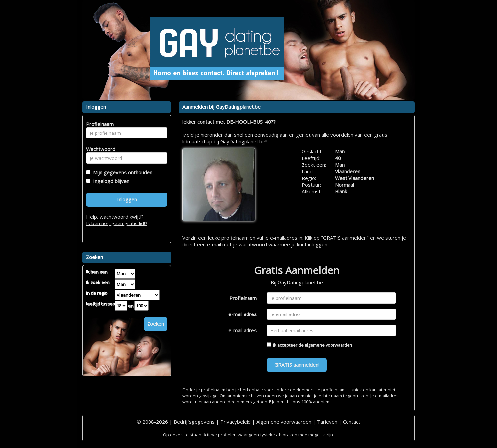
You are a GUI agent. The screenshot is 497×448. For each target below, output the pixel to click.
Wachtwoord (99, 149)
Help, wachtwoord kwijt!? (115, 217)
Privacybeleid (236, 422)
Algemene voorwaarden (284, 422)
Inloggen (127, 199)
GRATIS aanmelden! (297, 365)
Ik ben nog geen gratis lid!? (117, 223)
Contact (352, 422)
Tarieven (327, 422)
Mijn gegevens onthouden (121, 172)
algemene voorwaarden (328, 345)
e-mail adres (243, 314)
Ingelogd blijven (110, 181)
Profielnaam (243, 298)
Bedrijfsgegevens (194, 422)
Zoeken (156, 324)
